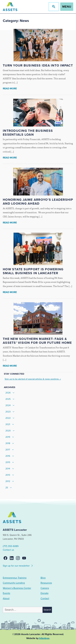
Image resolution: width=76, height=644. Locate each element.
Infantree (44, 638)
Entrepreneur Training (15, 578)
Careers (45, 588)
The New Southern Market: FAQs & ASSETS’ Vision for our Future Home (37, 341)
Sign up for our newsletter (18, 565)
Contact (45, 598)
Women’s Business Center (17, 588)
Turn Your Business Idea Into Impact (38, 65)
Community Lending (14, 583)
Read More (10, 89)
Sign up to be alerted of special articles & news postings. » (33, 379)
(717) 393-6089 (11, 546)
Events (6, 593)
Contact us (8, 550)
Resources (46, 583)
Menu (67, 7)
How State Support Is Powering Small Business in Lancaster (33, 271)
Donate (45, 593)
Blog (43, 578)
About (6, 598)
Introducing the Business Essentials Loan (28, 133)
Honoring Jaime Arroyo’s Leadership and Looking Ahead (38, 202)
